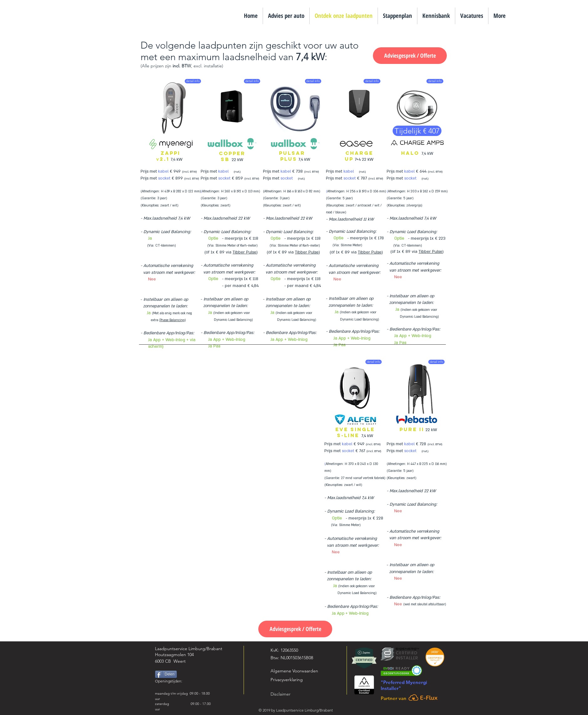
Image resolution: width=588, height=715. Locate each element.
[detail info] (193, 81)
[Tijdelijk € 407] (417, 131)
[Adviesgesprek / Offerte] (410, 56)
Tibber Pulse (245, 252)
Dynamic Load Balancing (167, 232)
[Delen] (166, 674)
